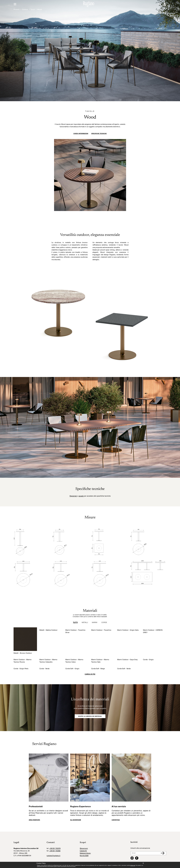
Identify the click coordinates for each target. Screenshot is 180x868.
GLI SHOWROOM (76, 820)
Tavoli (33, 10)
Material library (85, 853)
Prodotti (17, 10)
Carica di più (90, 674)
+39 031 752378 (55, 849)
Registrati (73, 496)
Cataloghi (83, 851)
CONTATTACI (116, 820)
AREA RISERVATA (34, 820)
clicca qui (133, 865)
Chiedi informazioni (81, 134)
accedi (81, 496)
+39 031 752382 (55, 851)
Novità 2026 (84, 856)
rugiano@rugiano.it (53, 856)
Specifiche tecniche (99, 134)
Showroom (84, 849)
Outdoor (25, 10)
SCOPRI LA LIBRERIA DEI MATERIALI (90, 716)
